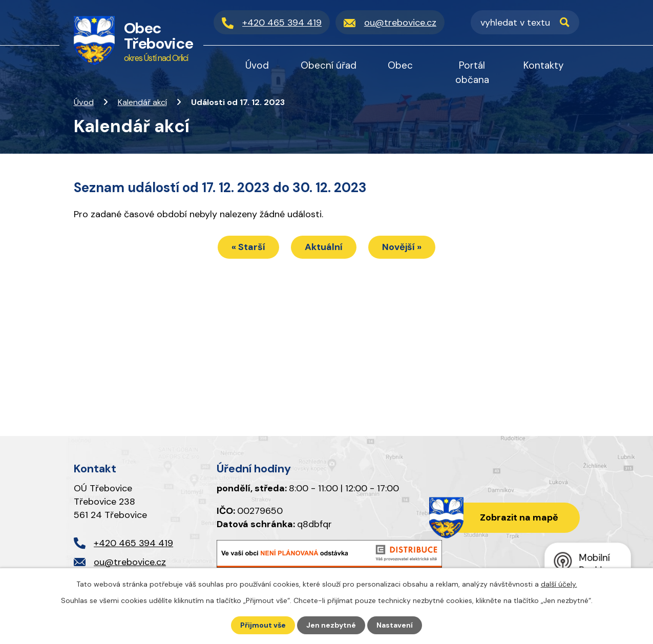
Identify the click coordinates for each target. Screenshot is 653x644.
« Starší (248, 247)
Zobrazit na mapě (519, 517)
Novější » (402, 247)
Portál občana (472, 72)
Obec (400, 65)
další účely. (559, 584)
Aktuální (324, 247)
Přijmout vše (263, 625)
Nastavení (395, 625)
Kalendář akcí (142, 102)
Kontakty (544, 65)
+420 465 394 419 (133, 543)
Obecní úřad (329, 65)
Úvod (84, 102)
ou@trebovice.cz (130, 562)
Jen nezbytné (331, 625)
